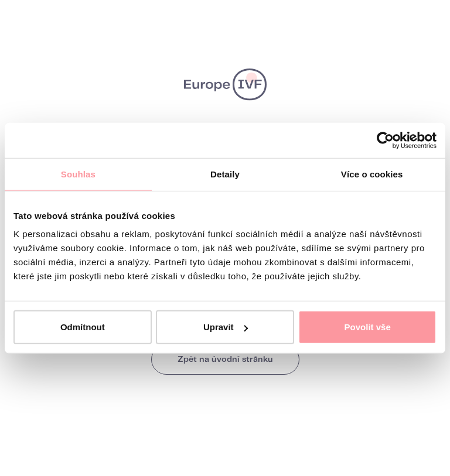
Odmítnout (83, 327)
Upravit (226, 327)
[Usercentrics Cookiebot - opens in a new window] (385, 140)
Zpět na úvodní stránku (225, 359)
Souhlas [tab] (78, 174)
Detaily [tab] (225, 174)
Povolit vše (368, 327)
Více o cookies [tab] (372, 174)
